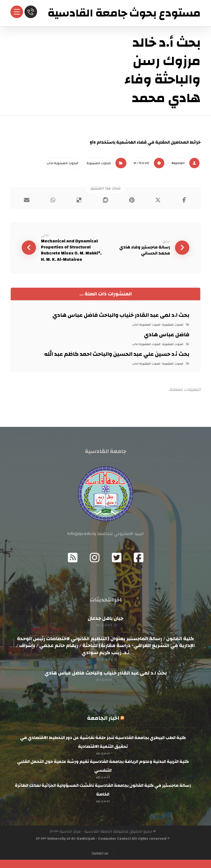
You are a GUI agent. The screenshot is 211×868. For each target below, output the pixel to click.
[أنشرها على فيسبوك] (184, 200)
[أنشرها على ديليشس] (79, 200)
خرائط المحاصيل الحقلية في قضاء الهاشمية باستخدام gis (145, 142)
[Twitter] (116, 556)
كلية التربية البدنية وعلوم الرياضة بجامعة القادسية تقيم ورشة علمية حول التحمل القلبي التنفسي (103, 765)
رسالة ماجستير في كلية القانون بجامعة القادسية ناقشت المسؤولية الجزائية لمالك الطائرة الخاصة (103, 788)
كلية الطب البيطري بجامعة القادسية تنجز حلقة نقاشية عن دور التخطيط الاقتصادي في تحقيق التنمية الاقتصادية (103, 741)
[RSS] (73, 556)
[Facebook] (138, 556)
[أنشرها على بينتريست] (132, 200)
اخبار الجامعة (103, 717)
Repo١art (178, 163)
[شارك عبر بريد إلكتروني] (27, 200)
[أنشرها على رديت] (105, 200)
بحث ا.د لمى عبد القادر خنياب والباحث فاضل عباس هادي (106, 672)
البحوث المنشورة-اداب (62, 163)
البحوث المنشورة (99, 163)
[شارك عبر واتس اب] (53, 200)
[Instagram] (95, 556)
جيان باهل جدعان (105, 617)
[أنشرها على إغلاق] (158, 200)
